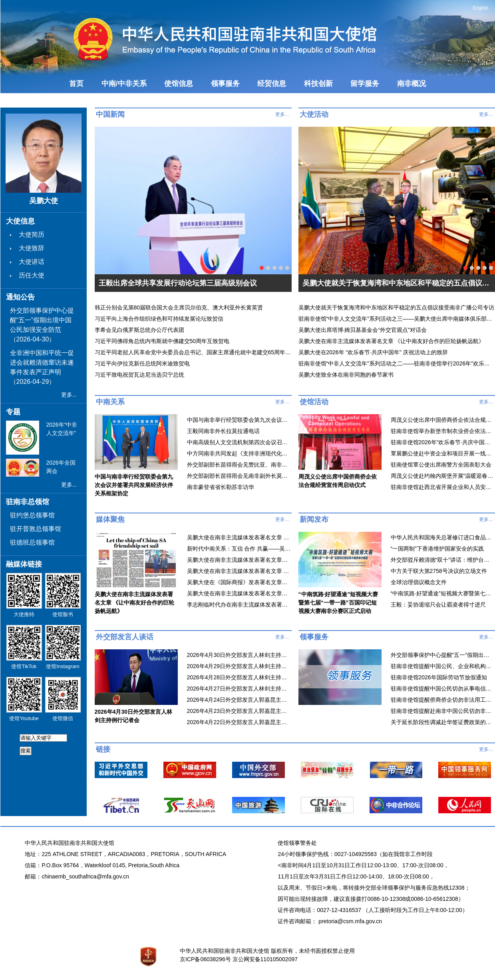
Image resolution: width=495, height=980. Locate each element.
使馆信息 (179, 84)
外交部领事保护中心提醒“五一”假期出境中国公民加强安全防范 (443, 655)
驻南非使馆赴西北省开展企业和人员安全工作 (443, 487)
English (480, 8)
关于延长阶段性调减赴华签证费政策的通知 (443, 722)
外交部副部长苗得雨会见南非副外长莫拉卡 (239, 476)
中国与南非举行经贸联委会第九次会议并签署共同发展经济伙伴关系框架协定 (239, 420)
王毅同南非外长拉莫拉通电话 (223, 431)
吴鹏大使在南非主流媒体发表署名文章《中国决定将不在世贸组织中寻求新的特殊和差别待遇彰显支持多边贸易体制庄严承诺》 (239, 560)
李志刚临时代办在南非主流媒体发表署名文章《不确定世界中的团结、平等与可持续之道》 (239, 605)
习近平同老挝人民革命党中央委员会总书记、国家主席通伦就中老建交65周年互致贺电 (193, 352)
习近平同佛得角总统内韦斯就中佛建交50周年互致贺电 (162, 341)
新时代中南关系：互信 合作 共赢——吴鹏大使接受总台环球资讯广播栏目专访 (239, 549)
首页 (76, 84)
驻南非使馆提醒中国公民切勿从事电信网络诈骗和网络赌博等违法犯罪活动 (443, 689)
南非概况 (412, 84)
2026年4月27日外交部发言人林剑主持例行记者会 (239, 689)
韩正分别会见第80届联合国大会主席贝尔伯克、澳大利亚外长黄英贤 (179, 307)
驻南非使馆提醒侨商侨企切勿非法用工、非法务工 (443, 700)
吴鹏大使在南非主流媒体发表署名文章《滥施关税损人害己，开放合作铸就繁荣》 (239, 593)
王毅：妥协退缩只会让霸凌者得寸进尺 (438, 605)
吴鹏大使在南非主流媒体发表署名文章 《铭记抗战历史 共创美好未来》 (239, 571)
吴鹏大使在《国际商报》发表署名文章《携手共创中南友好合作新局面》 (239, 582)
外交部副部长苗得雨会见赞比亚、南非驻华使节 (239, 465)
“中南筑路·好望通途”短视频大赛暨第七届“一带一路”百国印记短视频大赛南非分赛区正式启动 (443, 593)
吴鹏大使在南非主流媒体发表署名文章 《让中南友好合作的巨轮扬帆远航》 (239, 537)
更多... (69, 395)
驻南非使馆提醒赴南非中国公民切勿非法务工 (443, 711)
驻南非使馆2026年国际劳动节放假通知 (439, 677)
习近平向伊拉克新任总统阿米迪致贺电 (142, 363)
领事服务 (225, 84)
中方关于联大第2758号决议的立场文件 (439, 571)
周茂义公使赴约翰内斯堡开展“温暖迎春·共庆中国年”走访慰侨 (443, 476)
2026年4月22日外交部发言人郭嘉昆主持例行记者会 (239, 722)
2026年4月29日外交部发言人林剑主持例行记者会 (239, 666)
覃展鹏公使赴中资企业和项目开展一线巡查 (443, 453)
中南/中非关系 (124, 84)
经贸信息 (272, 84)
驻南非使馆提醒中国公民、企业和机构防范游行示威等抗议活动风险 (443, 666)
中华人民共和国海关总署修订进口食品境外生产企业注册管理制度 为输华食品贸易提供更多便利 (443, 537)
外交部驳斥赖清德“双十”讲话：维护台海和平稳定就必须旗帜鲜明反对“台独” (443, 560)
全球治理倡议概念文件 (419, 582)
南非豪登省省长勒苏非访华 (221, 487)
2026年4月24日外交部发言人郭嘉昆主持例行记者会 (239, 700)
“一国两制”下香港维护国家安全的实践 (437, 549)
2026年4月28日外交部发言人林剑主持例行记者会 (239, 677)
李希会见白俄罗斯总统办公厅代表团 (139, 330)
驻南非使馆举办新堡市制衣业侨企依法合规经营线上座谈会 (443, 431)
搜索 (26, 751)
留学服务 (365, 84)
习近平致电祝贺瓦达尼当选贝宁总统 (139, 375)
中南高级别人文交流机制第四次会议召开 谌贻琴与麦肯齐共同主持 (239, 442)
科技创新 (318, 84)
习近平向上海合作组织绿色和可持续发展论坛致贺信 (159, 319)
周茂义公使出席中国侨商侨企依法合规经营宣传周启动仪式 (443, 420)
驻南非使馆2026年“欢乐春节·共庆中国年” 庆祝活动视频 (443, 442)
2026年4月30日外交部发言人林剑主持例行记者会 (239, 655)
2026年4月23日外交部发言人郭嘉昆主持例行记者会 (239, 711)
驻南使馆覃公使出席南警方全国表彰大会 (441, 465)
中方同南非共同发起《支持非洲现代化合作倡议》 (239, 453)
